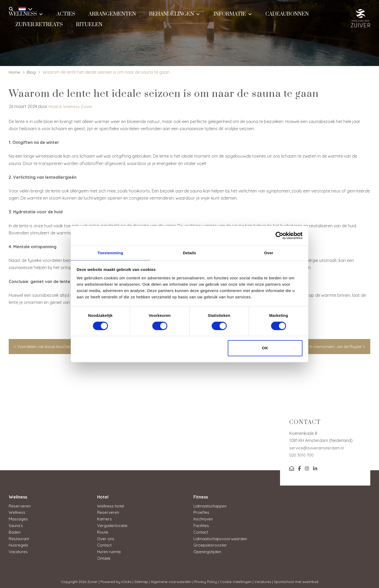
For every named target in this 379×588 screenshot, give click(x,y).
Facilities (202, 525)
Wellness (17, 512)
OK (265, 348)
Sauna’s (16, 525)
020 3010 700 (302, 455)
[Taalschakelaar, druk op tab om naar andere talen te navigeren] (24, 8)
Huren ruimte (110, 550)
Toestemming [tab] (110, 253)
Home (15, 72)
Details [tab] (189, 253)
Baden (15, 531)
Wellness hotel (111, 506)
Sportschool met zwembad (296, 580)
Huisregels (19, 544)
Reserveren (20, 506)
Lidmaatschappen (211, 506)
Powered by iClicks (116, 580)
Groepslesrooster (210, 544)
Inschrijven (204, 519)
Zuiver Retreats (39, 28)
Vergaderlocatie (113, 525)
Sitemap (141, 580)
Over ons (106, 538)
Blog (32, 72)
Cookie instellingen (236, 580)
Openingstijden (208, 550)
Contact (105, 544)
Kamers (105, 519)
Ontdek (104, 557)
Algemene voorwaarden (171, 580)
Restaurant (20, 538)
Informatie (233, 17)
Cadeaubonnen (287, 18)
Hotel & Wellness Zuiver (71, 106)
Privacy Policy (206, 580)
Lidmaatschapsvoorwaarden (222, 538)
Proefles (201, 512)
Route (103, 531)
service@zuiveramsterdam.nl (318, 448)
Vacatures (19, 550)
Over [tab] (269, 253)
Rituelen (89, 28)
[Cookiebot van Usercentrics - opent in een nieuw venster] (279, 235)
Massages (19, 519)
